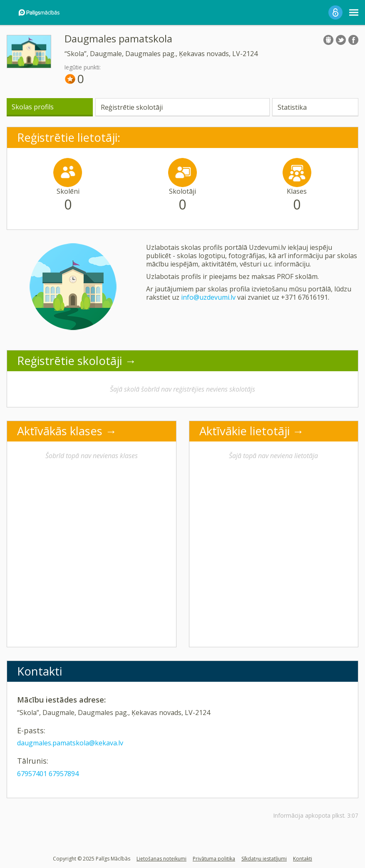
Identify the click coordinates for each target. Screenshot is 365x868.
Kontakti (303, 859)
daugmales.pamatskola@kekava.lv (70, 743)
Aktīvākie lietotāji (245, 431)
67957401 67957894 (48, 774)
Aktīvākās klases (60, 431)
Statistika (292, 107)
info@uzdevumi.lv (208, 297)
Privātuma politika (214, 859)
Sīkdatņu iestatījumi (264, 859)
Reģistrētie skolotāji (132, 107)
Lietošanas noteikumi (161, 859)
